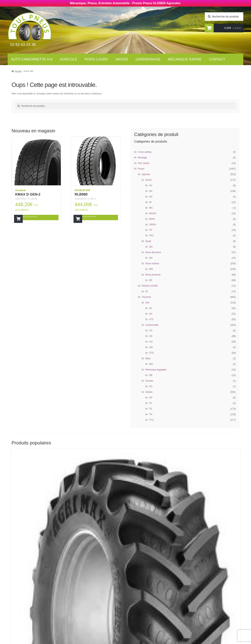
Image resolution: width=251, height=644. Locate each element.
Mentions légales (142, 619)
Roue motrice (152, 264)
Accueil (18, 71)
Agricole (69, 59)
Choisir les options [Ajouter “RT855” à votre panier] (38, 536)
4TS (151, 319)
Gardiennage (148, 59)
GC (151, 197)
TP (151, 230)
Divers (149, 180)
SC (151, 386)
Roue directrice (153, 252)
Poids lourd (96, 59)
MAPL (152, 219)
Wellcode (45, 641)
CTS (151, 353)
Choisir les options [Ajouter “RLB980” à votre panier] (97, 217)
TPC (151, 236)
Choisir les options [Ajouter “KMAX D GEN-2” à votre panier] (37, 217)
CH (151, 342)
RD (151, 258)
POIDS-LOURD (150, 286)
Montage (143, 158)
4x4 (147, 303)
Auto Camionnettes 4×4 (91, 589)
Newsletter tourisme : (33, 598)
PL (147, 291)
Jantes (122, 59)
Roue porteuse (153, 275)
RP (151, 280)
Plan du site (138, 624)
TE (151, 409)
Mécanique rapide (185, 59)
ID (150, 202)
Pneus (141, 169)
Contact (217, 59)
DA (151, 191)
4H (151, 314)
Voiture (149, 392)
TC (151, 403)
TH (151, 414)
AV (151, 186)
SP (151, 398)
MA (151, 208)
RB (151, 375)
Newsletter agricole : (33, 605)
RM (151, 269)
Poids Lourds (84, 599)
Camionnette (152, 325)
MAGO (153, 213)
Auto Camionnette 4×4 (32, 59)
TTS (151, 420)
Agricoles (81, 594)
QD (151, 247)
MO (151, 364)
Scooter (149, 381)
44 (150, 308)
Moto (148, 359)
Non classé (144, 163)
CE (151, 336)
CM (151, 347)
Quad (148, 241)
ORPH (153, 225)
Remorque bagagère (156, 370)
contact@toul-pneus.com (198, 613)
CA (151, 331)
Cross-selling (145, 152)
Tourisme (146, 297)
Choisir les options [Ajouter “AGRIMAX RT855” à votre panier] (210, 536)
